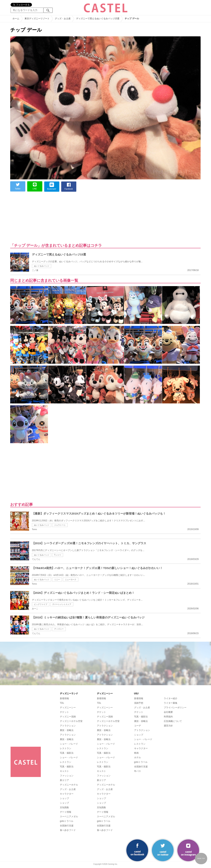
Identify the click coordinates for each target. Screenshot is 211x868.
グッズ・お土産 (68, 789)
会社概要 (168, 712)
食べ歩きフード (68, 830)
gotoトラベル (67, 821)
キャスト (64, 771)
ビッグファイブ (41, 604)
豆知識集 (64, 807)
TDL (62, 703)
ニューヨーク (71, 580)
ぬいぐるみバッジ (42, 266)
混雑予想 (139, 703)
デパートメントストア (62, 604)
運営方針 (168, 726)
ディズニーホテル (69, 785)
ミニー (57, 580)
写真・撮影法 (67, 753)
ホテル (138, 757)
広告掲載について (173, 721)
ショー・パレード (69, 744)
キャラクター (67, 794)
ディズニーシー (68, 708)
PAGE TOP (201, 858)
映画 (136, 753)
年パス (138, 771)
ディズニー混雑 (68, 717)
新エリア (64, 780)
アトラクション (68, 726)
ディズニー (59, 629)
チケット (64, 712)
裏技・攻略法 (67, 730)
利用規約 (168, 717)
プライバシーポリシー (175, 708)
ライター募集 (171, 703)
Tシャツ (58, 555)
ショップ (64, 798)
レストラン (66, 748)
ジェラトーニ (60, 525)
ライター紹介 (171, 698)
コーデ (138, 726)
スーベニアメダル (69, 817)
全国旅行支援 (67, 826)
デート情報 (66, 812)
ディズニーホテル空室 (71, 721)
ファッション (67, 776)
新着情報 (64, 698)
